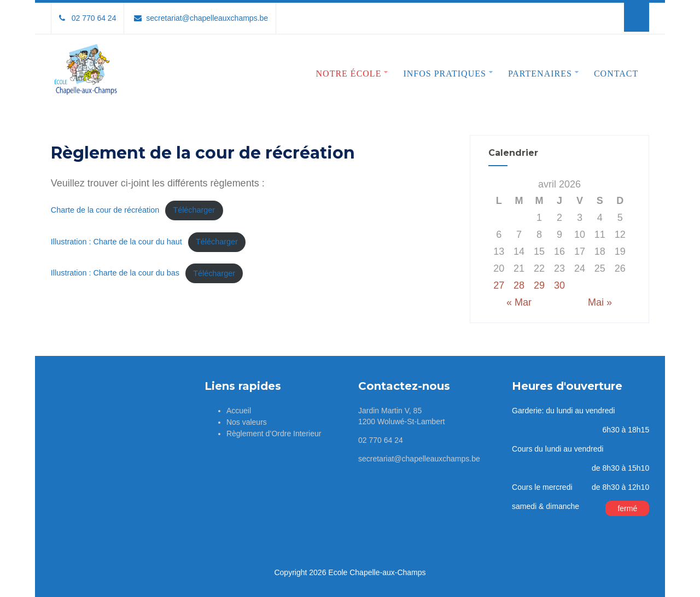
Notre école (352, 73)
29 (539, 285)
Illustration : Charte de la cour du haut (116, 242)
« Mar (519, 302)
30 (559, 285)
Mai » (600, 302)
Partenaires (544, 73)
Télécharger (194, 210)
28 (519, 285)
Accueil (239, 411)
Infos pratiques (448, 73)
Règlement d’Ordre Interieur (274, 434)
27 (499, 285)
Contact (616, 74)
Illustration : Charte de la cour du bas (115, 273)
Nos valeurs (247, 422)
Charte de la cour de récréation (105, 210)
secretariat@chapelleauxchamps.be (201, 18)
